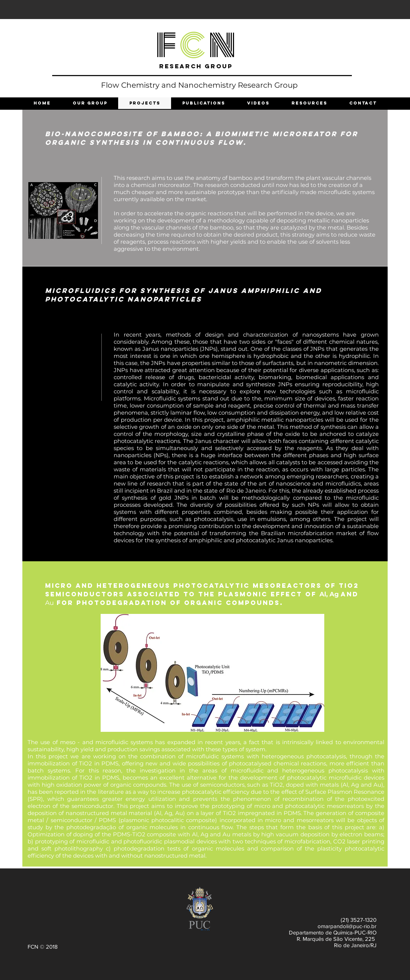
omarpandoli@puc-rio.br (347, 926)
